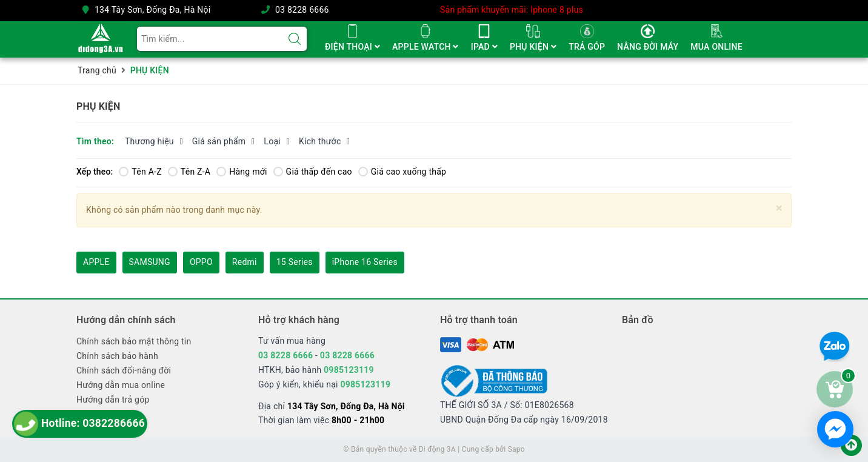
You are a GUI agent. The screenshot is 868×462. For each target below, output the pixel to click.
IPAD (484, 47)
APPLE (96, 262)
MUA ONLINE (716, 47)
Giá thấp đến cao (313, 172)
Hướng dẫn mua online (121, 385)
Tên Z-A (189, 172)
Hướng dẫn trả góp (113, 400)
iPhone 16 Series (365, 262)
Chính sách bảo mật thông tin (134, 341)
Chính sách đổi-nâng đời (124, 370)
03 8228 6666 (302, 10)
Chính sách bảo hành (117, 356)
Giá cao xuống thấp (402, 172)
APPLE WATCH (426, 47)
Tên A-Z (140, 172)
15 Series (295, 262)
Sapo (516, 449)
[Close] (779, 208)
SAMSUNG (150, 262)
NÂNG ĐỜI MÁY (648, 47)
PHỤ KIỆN (533, 47)
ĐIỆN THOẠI (352, 47)
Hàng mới (242, 172)
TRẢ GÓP (587, 47)
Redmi (245, 262)
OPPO (201, 262)
